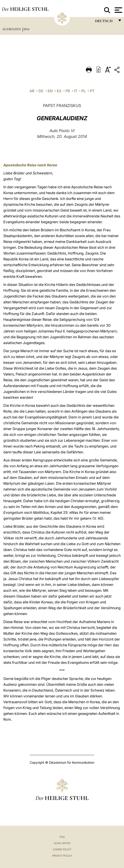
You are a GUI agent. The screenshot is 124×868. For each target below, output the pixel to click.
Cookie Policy (62, 849)
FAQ (62, 837)
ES (59, 91)
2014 (26, 29)
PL (84, 91)
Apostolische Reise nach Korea (30, 165)
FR (68, 91)
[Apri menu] (118, 10)
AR (32, 91)
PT (92, 91)
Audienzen (12, 29)
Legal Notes (62, 843)
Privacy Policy (62, 856)
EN (50, 91)
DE (41, 91)
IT (76, 91)
